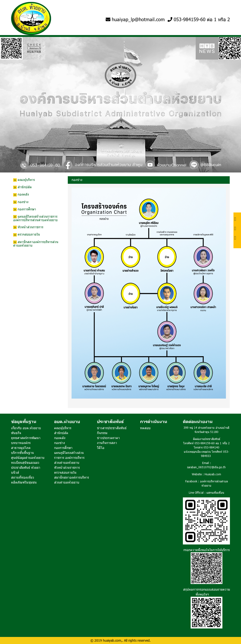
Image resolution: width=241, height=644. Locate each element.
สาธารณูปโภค (21, 448)
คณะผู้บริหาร (24, 180)
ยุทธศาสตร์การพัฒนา (26, 438)
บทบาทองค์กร (21, 443)
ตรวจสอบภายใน (27, 234)
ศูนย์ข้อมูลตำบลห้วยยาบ (28, 458)
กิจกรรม (102, 433)
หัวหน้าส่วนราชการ (28, 227)
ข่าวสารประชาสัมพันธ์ (112, 428)
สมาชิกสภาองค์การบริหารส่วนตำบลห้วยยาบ (36, 244)
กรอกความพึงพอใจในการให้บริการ (207, 550)
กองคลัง (21, 194)
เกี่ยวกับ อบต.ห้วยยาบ (26, 428)
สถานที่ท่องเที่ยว (23, 477)
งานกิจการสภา (107, 443)
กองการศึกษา (25, 209)
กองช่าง (21, 202)
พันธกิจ (16, 433)
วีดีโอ (101, 448)
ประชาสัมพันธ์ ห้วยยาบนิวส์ (26, 470)
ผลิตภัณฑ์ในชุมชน (24, 482)
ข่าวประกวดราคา (108, 438)
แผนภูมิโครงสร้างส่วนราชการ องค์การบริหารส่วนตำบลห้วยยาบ (35, 218)
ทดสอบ (145, 428)
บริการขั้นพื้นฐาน (22, 453)
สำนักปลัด (22, 187)
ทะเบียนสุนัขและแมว (25, 462)
